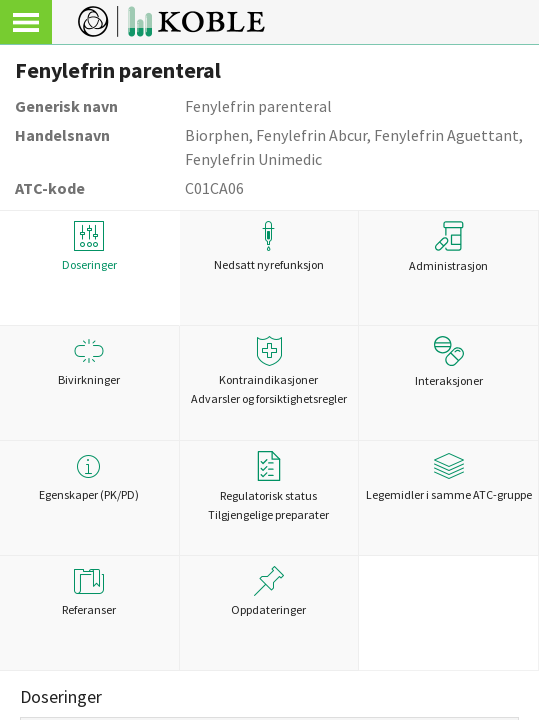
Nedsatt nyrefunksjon (269, 246)
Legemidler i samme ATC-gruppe (448, 476)
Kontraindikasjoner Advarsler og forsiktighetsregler (269, 371)
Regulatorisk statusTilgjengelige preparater (268, 486)
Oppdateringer (269, 591)
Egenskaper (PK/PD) (89, 476)
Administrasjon (448, 247)
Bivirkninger (89, 361)
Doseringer (89, 246)
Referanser (89, 591)
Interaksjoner (449, 362)
